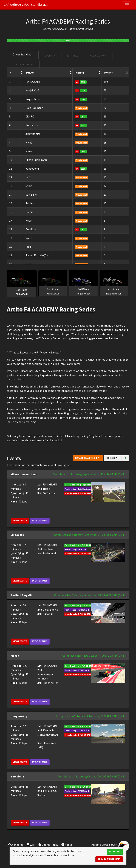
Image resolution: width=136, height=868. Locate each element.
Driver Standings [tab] (23, 54)
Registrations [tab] (98, 55)
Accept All (115, 851)
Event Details (40, 520)
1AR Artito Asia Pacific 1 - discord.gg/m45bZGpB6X (26, 5)
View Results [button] (20, 520)
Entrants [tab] (73, 55)
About (67, 845)
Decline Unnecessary (109, 859)
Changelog (15, 845)
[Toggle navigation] (127, 5)
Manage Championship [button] (87, 458)
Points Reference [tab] (23, 64)
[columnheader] (15, 73)
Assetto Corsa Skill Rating (61, 29)
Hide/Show (112, 458)
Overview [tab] (50, 55)
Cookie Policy (48, 845)
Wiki (31, 845)
